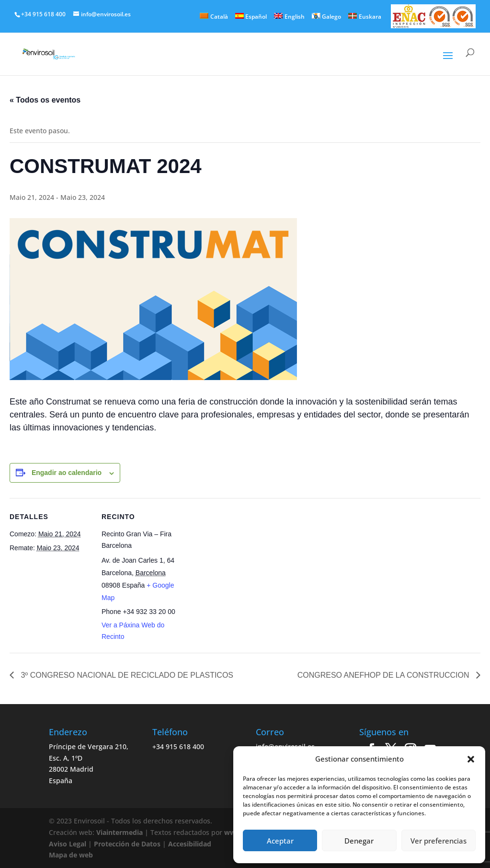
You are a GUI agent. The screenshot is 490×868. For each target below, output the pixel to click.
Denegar (359, 841)
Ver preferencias (439, 841)
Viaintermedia (120, 832)
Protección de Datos (127, 844)
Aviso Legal (68, 844)
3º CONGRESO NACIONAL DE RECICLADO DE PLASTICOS (126, 675)
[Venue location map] (244, 564)
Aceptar (280, 841)
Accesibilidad (190, 844)
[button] (471, 759)
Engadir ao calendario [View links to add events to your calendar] (67, 473)
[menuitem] (214, 16)
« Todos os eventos (45, 100)
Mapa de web (71, 855)
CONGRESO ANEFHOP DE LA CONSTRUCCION (384, 675)
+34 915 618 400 (178, 746)
